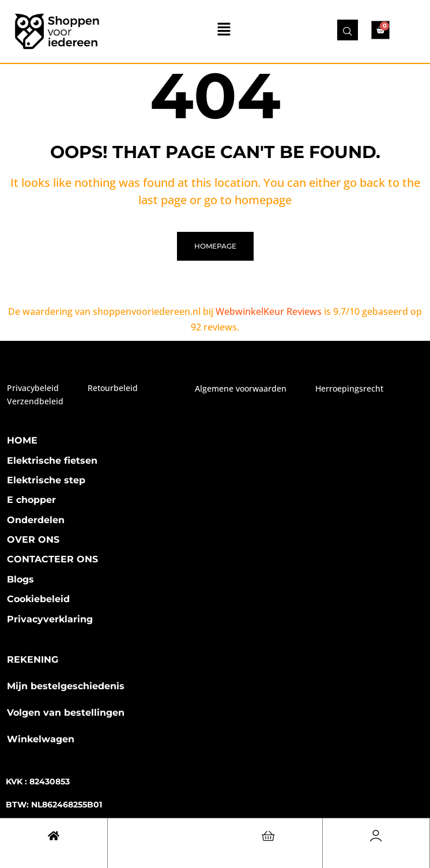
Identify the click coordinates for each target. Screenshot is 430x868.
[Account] (376, 836)
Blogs (20, 579)
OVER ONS (33, 540)
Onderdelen (36, 520)
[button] (224, 30)
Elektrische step (46, 480)
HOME (22, 440)
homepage (215, 246)
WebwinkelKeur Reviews (269, 311)
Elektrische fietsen (52, 461)
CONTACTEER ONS (52, 559)
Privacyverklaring (50, 619)
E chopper (31, 500)
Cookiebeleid (38, 599)
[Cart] (54, 836)
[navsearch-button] (348, 30)
